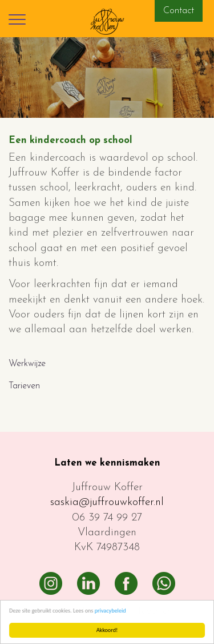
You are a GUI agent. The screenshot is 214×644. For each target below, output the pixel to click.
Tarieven (24, 386)
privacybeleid (110, 611)
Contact (179, 11)
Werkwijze (27, 364)
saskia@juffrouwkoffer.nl (107, 502)
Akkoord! (107, 630)
